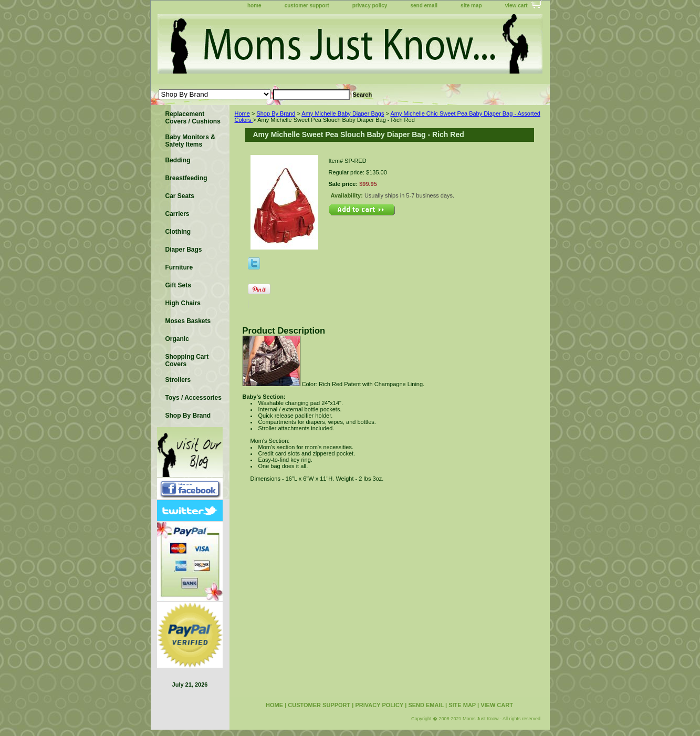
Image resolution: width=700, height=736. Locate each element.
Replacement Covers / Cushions (193, 118)
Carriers (177, 214)
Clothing (178, 232)
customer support (307, 6)
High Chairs (183, 303)
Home (242, 113)
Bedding (178, 160)
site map (471, 6)
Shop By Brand (276, 113)
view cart (516, 6)
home (254, 6)
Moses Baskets (188, 321)
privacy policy (370, 6)
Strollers (178, 380)
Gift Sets (178, 285)
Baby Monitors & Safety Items (190, 141)
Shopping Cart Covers (187, 360)
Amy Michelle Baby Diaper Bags (343, 113)
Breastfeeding (186, 178)
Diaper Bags (184, 250)
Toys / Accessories (194, 398)
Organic (177, 339)
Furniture (179, 267)
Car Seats (180, 196)
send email (424, 6)
